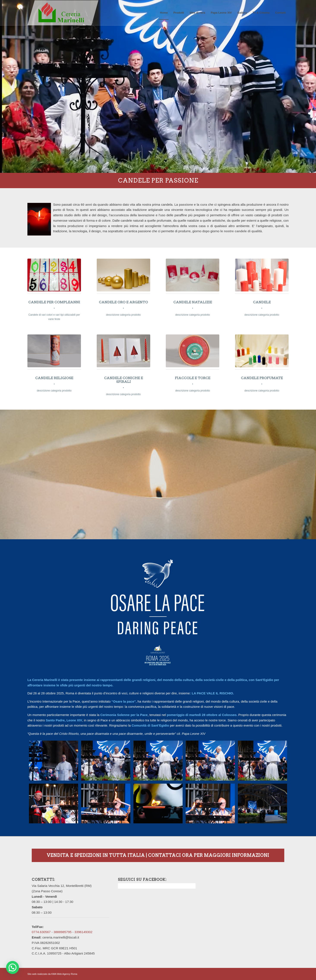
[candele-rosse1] (123, 351)
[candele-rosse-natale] (193, 275)
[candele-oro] (123, 275)
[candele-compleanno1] (54, 275)
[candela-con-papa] (54, 351)
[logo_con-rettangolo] (63, 13)
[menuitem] (164, 13)
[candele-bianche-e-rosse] (262, 275)
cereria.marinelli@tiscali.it (61, 937)
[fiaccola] (193, 351)
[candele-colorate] (262, 351)
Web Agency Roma (67, 974)
